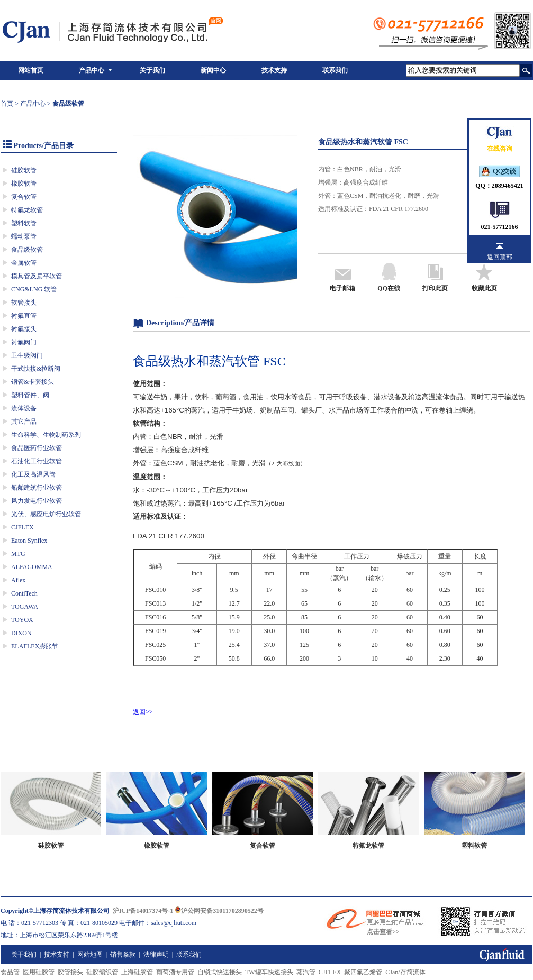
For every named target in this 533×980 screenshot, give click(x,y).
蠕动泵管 (24, 236)
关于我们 (152, 70)
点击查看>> (383, 932)
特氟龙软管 (27, 210)
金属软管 (24, 263)
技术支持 (274, 70)
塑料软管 (24, 223)
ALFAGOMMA (32, 567)
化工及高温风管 (33, 474)
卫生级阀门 (27, 355)
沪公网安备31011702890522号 (219, 911)
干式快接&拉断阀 (36, 369)
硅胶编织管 (102, 972)
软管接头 (24, 303)
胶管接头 (70, 972)
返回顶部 (500, 257)
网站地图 (90, 955)
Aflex (18, 580)
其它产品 (24, 422)
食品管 (10, 972)
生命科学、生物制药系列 (46, 435)
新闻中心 (213, 70)
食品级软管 (27, 250)
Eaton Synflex (29, 541)
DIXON (21, 633)
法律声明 (156, 955)
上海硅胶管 (137, 972)
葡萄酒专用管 (175, 972)
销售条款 (123, 955)
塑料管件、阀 (30, 395)
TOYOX (22, 620)
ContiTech (24, 593)
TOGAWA (25, 607)
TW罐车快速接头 (269, 972)
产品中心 (92, 70)
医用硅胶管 (39, 972)
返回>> (143, 712)
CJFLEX (22, 527)
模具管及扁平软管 (37, 276)
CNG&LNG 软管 (34, 289)
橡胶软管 (24, 184)
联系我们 (335, 70)
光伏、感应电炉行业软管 (46, 514)
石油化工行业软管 (37, 461)
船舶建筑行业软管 (37, 488)
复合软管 (24, 197)
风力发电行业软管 (37, 501)
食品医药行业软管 (37, 448)
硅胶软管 (24, 170)
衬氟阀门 (24, 342)
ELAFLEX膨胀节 (35, 646)
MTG (18, 554)
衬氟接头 (24, 329)
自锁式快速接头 (220, 972)
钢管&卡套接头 (33, 382)
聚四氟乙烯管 (363, 972)
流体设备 (24, 408)
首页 (7, 104)
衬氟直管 (24, 316)
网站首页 (31, 70)
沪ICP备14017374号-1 (143, 911)
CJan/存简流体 (405, 972)
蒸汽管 (306, 972)
